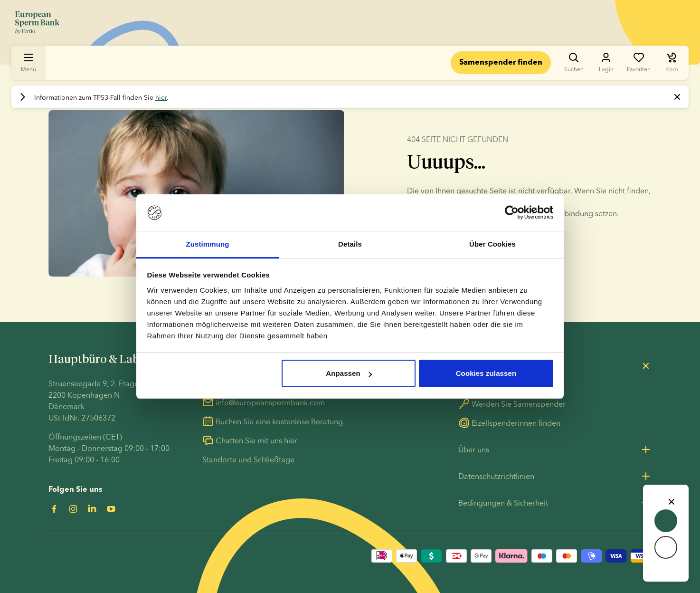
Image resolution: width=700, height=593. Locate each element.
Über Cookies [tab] (492, 244)
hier (161, 97)
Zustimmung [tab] (208, 244)
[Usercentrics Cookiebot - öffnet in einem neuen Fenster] (512, 213)
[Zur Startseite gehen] (37, 23)
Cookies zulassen (486, 373)
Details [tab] (350, 244)
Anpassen (349, 373)
